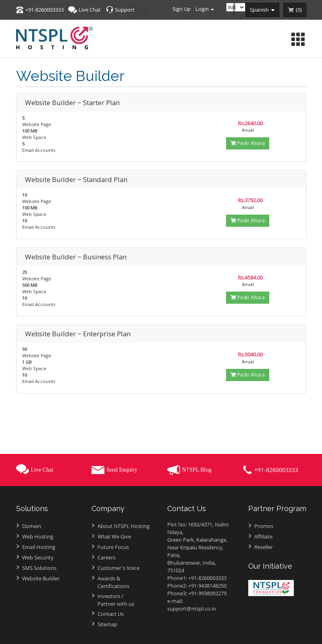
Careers (107, 557)
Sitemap (107, 624)
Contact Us (111, 614)
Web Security (38, 557)
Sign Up (182, 9)
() (299, 10)
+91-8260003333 (45, 10)
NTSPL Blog (197, 470)
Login (205, 9)
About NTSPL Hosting (124, 526)
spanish (262, 10)
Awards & (126, 582)
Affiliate (263, 536)
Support (125, 10)
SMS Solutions (39, 568)
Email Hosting (39, 547)
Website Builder (41, 578)
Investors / (126, 600)
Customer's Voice (118, 568)
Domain (32, 526)
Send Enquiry (122, 470)
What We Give (114, 536)
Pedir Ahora (248, 143)
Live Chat (90, 10)
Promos (264, 526)
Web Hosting (38, 536)
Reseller (264, 547)
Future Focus (113, 547)
